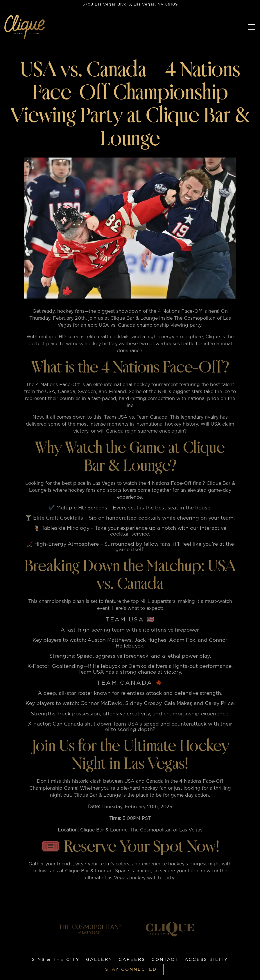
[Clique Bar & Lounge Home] (25, 27)
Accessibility (206, 960)
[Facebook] (13, 950)
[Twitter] (23, 950)
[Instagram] (33, 950)
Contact (165, 960)
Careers (132, 960)
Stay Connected (131, 969)
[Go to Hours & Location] (130, 4)
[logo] (170, 929)
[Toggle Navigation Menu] (252, 27)
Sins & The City (56, 960)
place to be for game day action (172, 795)
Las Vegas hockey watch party (139, 878)
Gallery (99, 960)
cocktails (149, 518)
